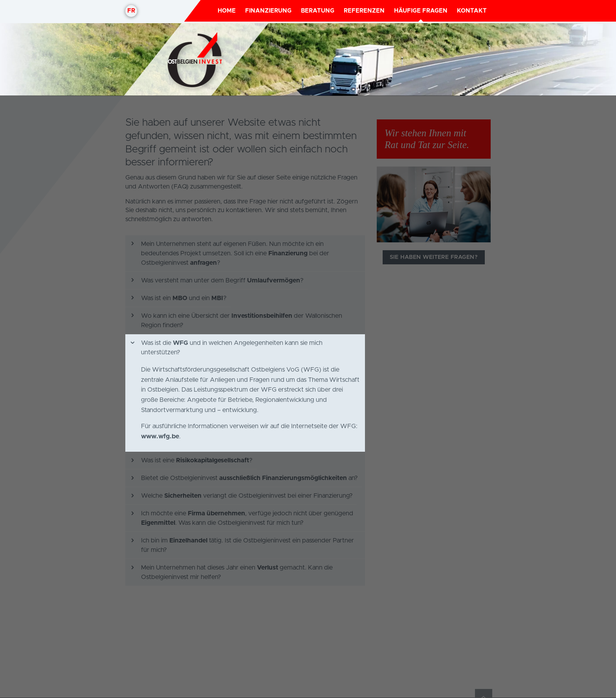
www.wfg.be (160, 341)
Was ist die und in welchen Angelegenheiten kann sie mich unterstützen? (226, 252)
